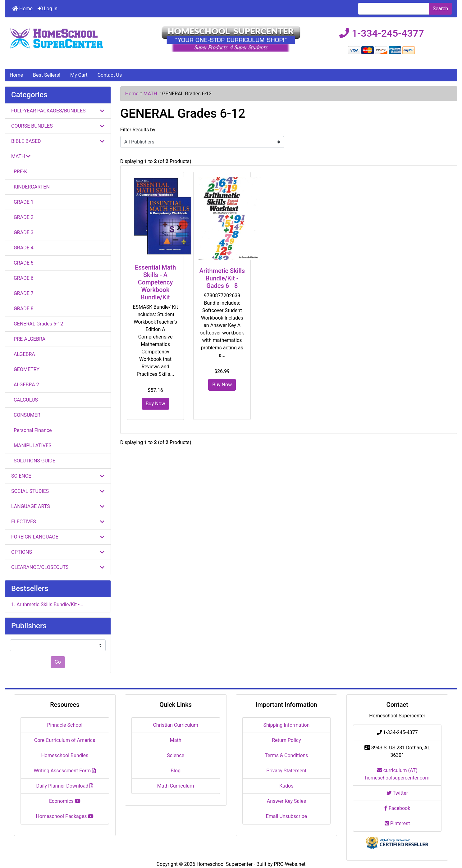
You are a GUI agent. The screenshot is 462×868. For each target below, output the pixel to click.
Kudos (286, 786)
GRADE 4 (22, 248)
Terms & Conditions (286, 755)
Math (176, 740)
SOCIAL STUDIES (58, 491)
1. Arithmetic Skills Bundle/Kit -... (47, 604)
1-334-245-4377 (382, 33)
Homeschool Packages (65, 816)
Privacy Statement (286, 771)
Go (58, 662)
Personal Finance (32, 430)
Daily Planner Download (65, 786)
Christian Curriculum (175, 725)
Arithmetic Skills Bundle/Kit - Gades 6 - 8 (222, 278)
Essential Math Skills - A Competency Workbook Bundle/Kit (155, 282)
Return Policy (286, 740)
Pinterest (397, 823)
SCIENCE (58, 476)
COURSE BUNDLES (58, 126)
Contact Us (110, 75)
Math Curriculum (176, 786)
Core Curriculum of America (65, 740)
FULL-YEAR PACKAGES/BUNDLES (58, 111)
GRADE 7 (22, 293)
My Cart (79, 75)
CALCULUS (25, 400)
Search (440, 9)
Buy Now (156, 404)
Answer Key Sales (286, 801)
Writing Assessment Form (65, 771)
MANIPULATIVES (31, 445)
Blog (176, 771)
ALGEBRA (23, 354)
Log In (48, 9)
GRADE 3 (22, 232)
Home (23, 9)
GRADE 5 (22, 263)
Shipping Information (286, 725)
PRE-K (19, 172)
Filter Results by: (138, 130)
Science (176, 755)
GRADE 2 (22, 217)
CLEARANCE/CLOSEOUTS (58, 567)
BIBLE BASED (58, 141)
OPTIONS (58, 552)
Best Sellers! (47, 75)
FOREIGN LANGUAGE (58, 537)
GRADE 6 (22, 278)
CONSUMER (26, 415)
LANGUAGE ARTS (58, 506)
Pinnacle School (65, 725)
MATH (151, 94)
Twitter (397, 793)
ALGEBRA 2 (25, 385)
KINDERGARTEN (30, 187)
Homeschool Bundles (65, 755)
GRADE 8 (22, 309)
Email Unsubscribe (286, 816)
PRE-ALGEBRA (28, 339)
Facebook (397, 808)
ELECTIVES (58, 522)
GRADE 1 (22, 202)
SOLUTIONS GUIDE (33, 461)
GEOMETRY (25, 369)
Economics (65, 801)
